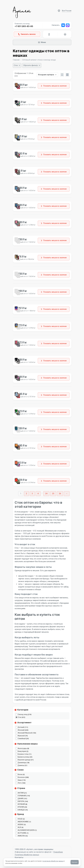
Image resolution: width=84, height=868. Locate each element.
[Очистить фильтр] (17, 65)
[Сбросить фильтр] (32, 65)
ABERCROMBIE (23, 822)
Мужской (21, 736)
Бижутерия (22, 751)
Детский (21, 727)
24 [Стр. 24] (46, 494)
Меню (42, 42)
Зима (20, 780)
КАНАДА (21, 810)
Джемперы (22, 763)
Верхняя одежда (24, 760)
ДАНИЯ (21, 799)
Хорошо (75, 862)
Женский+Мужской (25, 733)
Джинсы (21, 765)
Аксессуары (22, 748)
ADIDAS (21, 824)
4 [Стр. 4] (38, 494)
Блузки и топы (23, 754)
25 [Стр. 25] (53, 494)
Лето (20, 783)
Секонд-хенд (23, 714)
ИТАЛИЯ (21, 807)
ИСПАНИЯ (21, 804)
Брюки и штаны (24, 757)
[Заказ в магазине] (47, 75)
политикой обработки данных (53, 861)
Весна (20, 774)
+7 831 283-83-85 (24, 26)
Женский (21, 730)
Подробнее (58, 852)
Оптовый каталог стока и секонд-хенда (39, 60)
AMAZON (21, 836)
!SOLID (20, 819)
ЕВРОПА (21, 801)
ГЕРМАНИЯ (22, 796)
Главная (16, 60)
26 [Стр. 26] (60, 494)
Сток (20, 717)
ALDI (19, 827)
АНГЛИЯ (21, 793)
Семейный (22, 738)
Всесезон (21, 777)
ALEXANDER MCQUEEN (26, 830)
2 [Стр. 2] (26, 494)
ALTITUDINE (22, 833)
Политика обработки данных (27, 855)
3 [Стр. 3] (32, 494)
